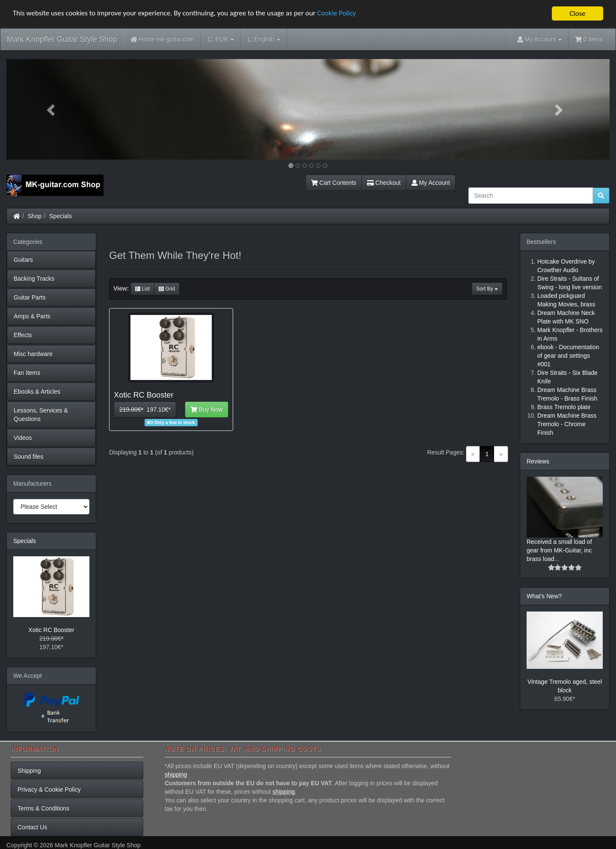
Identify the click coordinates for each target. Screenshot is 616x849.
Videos (23, 438)
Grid (167, 289)
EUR (221, 40)
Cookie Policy (338, 14)
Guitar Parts (30, 297)
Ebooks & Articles (37, 392)
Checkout (384, 183)
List (142, 289)
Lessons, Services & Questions (41, 415)
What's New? (544, 596)
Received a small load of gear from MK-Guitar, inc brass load (559, 550)
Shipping (29, 771)
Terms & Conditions (43, 808)
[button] (52, 109)
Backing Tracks (34, 279)
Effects (23, 335)
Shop (35, 216)
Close (577, 13)
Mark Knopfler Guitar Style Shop (62, 39)
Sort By (487, 289)
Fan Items (27, 373)
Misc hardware (33, 354)
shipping (176, 775)
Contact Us (32, 827)
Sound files (28, 457)
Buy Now (207, 410)
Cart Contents (334, 183)
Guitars (23, 260)
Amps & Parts (32, 316)
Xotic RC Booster (51, 630)
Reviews (538, 461)
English (264, 40)
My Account (431, 183)
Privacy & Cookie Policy (49, 790)
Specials (61, 216)
